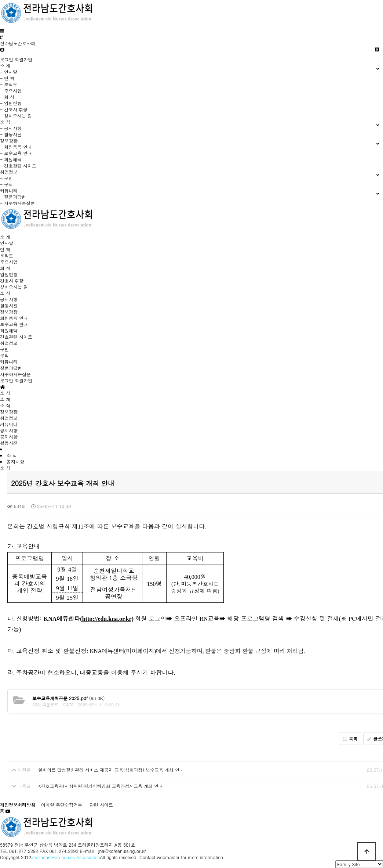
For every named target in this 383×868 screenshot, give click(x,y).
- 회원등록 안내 (16, 147)
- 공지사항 (11, 128)
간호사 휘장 (12, 280)
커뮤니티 (9, 362)
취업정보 (9, 343)
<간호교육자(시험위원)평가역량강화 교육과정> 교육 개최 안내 (101, 786)
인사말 (7, 243)
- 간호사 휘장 (14, 109)
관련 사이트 (101, 805)
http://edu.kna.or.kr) (108, 619)
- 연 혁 (7, 78)
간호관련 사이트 (16, 337)
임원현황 (9, 274)
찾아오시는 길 (14, 287)
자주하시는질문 (15, 374)
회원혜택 (9, 330)
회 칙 (5, 268)
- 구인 (6, 178)
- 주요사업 (11, 91)
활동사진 (9, 305)
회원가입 (23, 59)
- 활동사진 (11, 134)
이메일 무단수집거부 (62, 805)
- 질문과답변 (13, 197)
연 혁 (5, 249)
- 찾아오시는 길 (16, 116)
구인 (4, 349)
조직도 (7, 255)
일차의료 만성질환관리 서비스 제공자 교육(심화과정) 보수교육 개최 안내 (111, 770)
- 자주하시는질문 (17, 203)
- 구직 (6, 184)
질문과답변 (11, 368)
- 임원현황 (11, 103)
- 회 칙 (7, 97)
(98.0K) (68, 698)
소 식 (5, 293)
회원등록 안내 (14, 318)
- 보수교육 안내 (16, 153)
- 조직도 (9, 84)
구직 (4, 355)
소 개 (5, 237)
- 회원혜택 (11, 159)
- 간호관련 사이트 (18, 165)
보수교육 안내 (14, 324)
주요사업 (9, 262)
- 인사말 (9, 72)
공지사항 (9, 299)
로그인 (7, 59)
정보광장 (9, 312)
